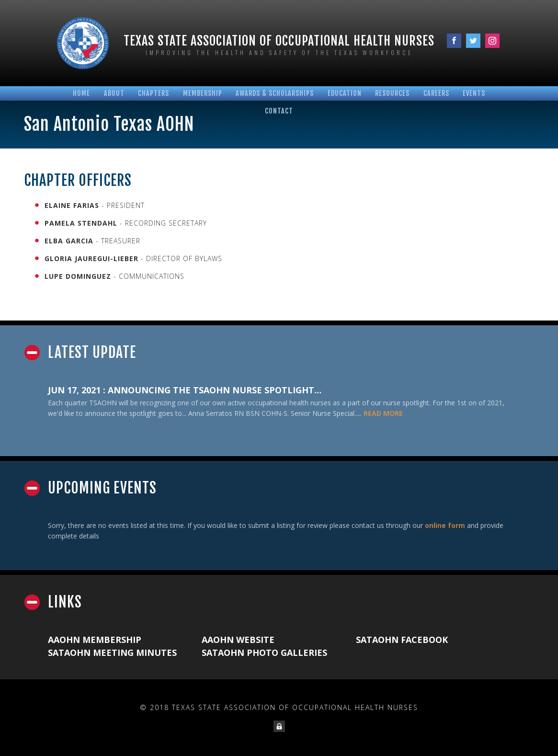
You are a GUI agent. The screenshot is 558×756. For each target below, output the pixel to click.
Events (474, 93)
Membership (203, 93)
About (114, 93)
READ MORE (383, 413)
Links (65, 602)
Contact (279, 111)
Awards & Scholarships (275, 93)
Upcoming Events (102, 488)
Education (345, 93)
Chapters (154, 93)
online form (445, 525)
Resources (392, 93)
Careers (436, 93)
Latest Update (92, 353)
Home (81, 93)
